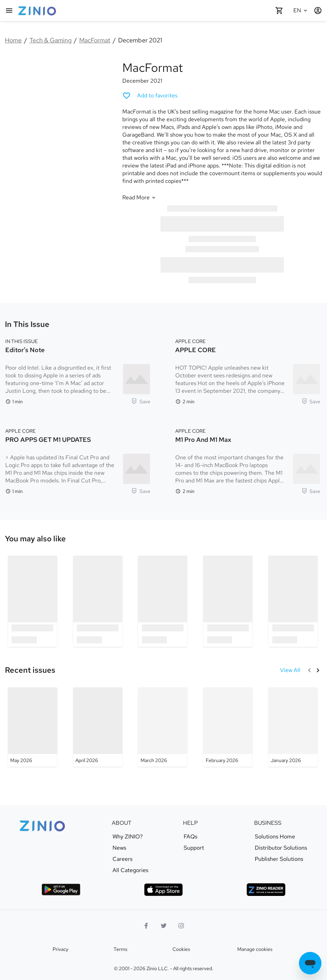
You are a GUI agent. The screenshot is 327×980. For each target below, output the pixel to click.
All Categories (130, 870)
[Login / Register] (318, 11)
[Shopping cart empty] (279, 11)
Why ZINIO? (128, 837)
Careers (122, 859)
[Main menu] (9, 11)
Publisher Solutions (279, 859)
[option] (33, 601)
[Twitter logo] (164, 926)
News (119, 848)
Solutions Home (275, 837)
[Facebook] (146, 926)
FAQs (190, 837)
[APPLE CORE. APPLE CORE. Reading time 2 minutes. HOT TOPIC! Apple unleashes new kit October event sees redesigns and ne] (248, 371)
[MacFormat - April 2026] (98, 727)
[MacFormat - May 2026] (33, 727)
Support (194, 848)
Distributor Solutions (281, 848)
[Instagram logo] (181, 926)
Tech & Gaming (50, 40)
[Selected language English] (301, 11)
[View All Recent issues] (290, 670)
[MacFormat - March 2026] (163, 727)
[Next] (318, 670)
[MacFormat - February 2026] (228, 727)
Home (13, 40)
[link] (35, 539)
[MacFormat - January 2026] (293, 727)
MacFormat (95, 40)
